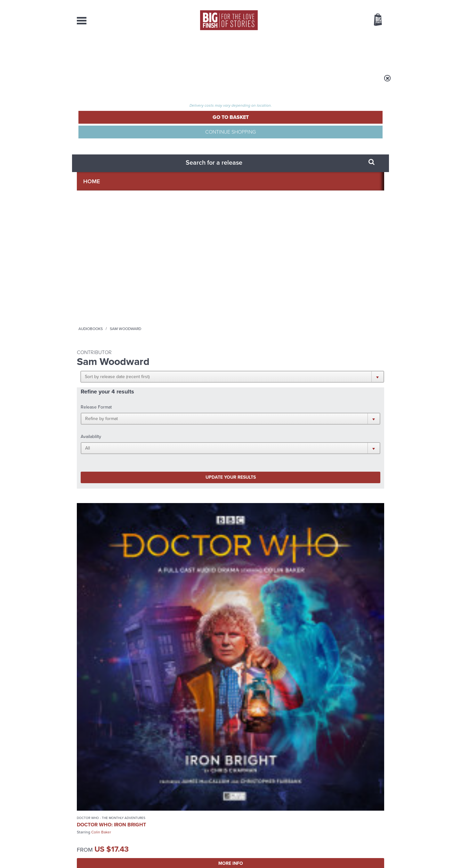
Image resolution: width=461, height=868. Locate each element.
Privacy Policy (90, 592)
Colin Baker (101, 303)
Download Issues (369, 808)
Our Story (376, 797)
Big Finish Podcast (301, 569)
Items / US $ (344, 21)
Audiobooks (139, 82)
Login (349, 4)
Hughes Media (110, 859)
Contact (371, 51)
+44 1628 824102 (191, 797)
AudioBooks (111, 51)
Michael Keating (289, 305)
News (256, 51)
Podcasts (294, 51)
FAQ (380, 803)
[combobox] (326, 37)
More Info (111, 336)
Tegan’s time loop (320, 701)
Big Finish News (107, 625)
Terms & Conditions (212, 851)
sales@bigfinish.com (185, 802)
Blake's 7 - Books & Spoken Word (105, 431)
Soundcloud (343, 563)
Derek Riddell (103, 451)
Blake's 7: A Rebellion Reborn (106, 441)
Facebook (259, 563)
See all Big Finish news (352, 626)
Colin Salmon (130, 451)
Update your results (178, 177)
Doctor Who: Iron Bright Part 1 (181, 293)
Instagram (295, 563)
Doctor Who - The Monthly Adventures (100, 281)
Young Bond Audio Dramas (177, 637)
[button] (262, 125)
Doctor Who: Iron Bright (101, 293)
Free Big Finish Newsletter (7, 143)
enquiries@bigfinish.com (243, 802)
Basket (374, 20)
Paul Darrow (261, 305)
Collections (164, 51)
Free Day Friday (316, 637)
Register (369, 4)
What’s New (216, 51)
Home (114, 82)
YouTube (316, 563)
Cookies (186, 851)
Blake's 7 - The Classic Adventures (266, 279)
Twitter (277, 563)
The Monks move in (163, 701)
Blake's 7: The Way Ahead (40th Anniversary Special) (270, 291)
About (333, 51)
